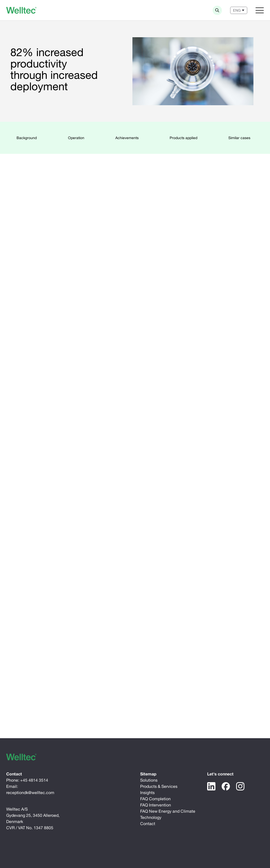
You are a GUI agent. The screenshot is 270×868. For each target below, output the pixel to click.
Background (27, 138)
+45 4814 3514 (34, 780)
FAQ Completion (155, 799)
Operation (76, 138)
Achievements (127, 138)
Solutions (149, 780)
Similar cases (239, 138)
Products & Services (159, 786)
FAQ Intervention (156, 805)
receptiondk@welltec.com (30, 792)
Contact (148, 824)
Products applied (183, 138)
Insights (147, 792)
